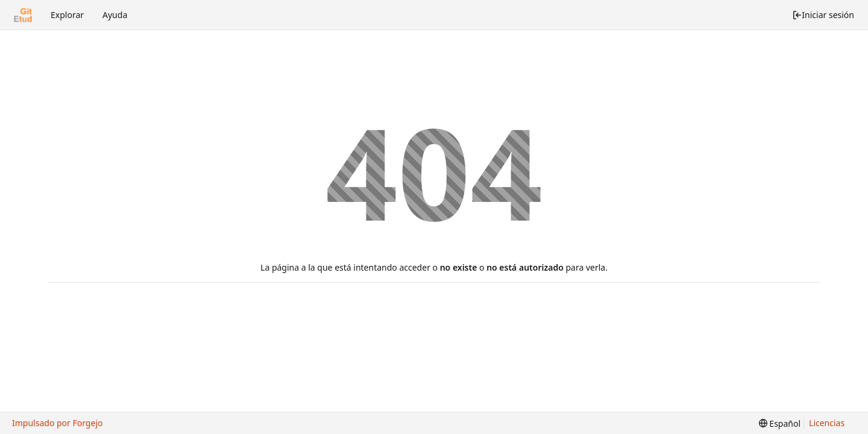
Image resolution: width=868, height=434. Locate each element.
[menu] (780, 423)
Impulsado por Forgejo (57, 423)
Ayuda (115, 15)
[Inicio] (23, 15)
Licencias (827, 423)
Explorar (67, 15)
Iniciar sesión (823, 15)
